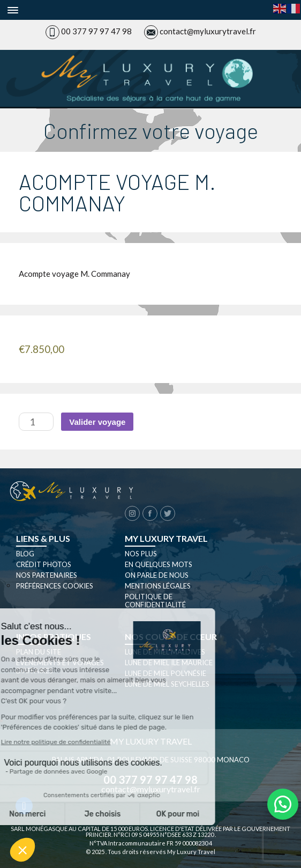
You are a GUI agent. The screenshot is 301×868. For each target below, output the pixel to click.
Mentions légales (158, 586)
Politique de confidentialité (155, 601)
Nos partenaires (47, 575)
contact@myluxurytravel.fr (208, 31)
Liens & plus (43, 538)
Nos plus (141, 554)
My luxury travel (166, 538)
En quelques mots (159, 564)
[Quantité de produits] (36, 422)
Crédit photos (44, 564)
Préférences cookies (55, 586)
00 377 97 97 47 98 (96, 31)
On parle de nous (157, 575)
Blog (25, 554)
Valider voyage (97, 422)
